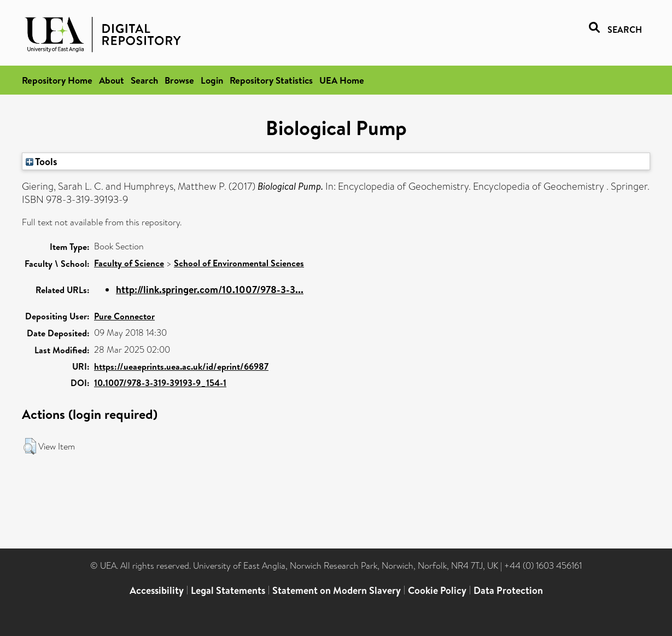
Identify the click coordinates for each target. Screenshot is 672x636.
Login (212, 80)
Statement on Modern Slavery (337, 590)
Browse (179, 80)
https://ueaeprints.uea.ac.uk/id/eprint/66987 (181, 366)
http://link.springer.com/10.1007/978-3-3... (210, 290)
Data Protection (508, 590)
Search (144, 80)
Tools (42, 161)
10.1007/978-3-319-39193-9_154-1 (160, 383)
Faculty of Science (129, 263)
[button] (30, 446)
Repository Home (57, 80)
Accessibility (157, 590)
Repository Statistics (271, 80)
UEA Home (342, 80)
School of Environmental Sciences (239, 263)
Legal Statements (228, 590)
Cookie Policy (437, 590)
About (112, 80)
